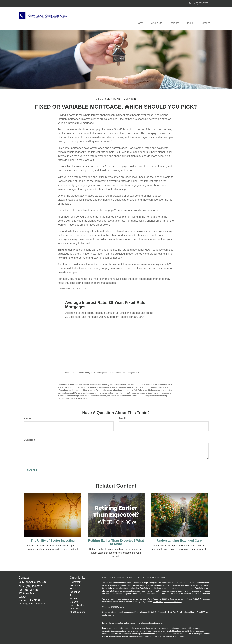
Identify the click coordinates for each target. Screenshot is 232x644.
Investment (75, 585)
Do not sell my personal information (167, 602)
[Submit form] (32, 470)
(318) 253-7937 (199, 3)
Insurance (75, 592)
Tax (72, 595)
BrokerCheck (160, 578)
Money (73, 599)
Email (122, 419)
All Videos (75, 609)
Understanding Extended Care (179, 541)
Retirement (75, 582)
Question (29, 440)
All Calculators (77, 612)
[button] (154, 19)
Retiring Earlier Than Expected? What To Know (116, 542)
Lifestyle (74, 602)
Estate (73, 589)
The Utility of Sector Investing (53, 541)
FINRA (168, 612)
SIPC (173, 612)
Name (27, 419)
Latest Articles (77, 605)
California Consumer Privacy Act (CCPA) (186, 599)
